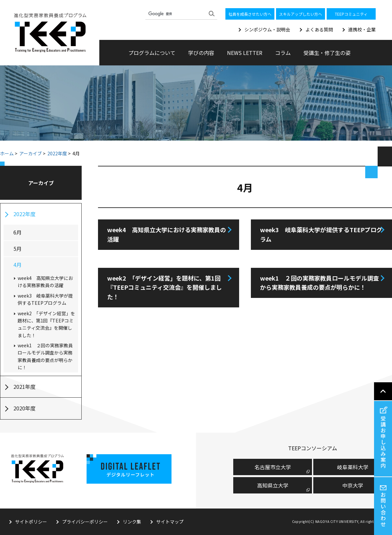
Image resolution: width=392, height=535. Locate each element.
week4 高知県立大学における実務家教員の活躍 (167, 234)
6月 (17, 232)
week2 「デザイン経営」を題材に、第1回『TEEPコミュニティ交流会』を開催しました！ (164, 287)
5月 (17, 249)
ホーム (7, 153)
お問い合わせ (383, 509)
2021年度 (24, 387)
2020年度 (24, 408)
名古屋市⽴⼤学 (273, 467)
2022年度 (57, 153)
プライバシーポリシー (85, 522)
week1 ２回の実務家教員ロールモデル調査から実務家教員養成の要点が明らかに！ (319, 283)
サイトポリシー (31, 522)
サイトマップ (170, 522)
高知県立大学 (273, 485)
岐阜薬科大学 (353, 467)
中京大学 (353, 485)
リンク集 (132, 522)
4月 (17, 265)
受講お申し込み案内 (383, 442)
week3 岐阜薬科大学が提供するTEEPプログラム (321, 234)
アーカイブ (31, 153)
